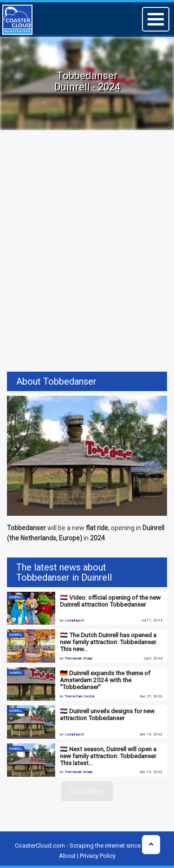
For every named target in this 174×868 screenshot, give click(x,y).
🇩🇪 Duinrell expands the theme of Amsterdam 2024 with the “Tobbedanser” (105, 680)
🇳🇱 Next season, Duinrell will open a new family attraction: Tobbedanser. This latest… (108, 756)
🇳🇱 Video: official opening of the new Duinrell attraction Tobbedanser (110, 601)
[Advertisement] (87, 229)
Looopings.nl (74, 620)
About (67, 856)
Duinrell (16, 597)
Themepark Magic (79, 658)
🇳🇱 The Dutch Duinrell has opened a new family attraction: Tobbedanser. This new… (108, 642)
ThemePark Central (79, 696)
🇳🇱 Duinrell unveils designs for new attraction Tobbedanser (107, 714)
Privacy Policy (98, 856)
